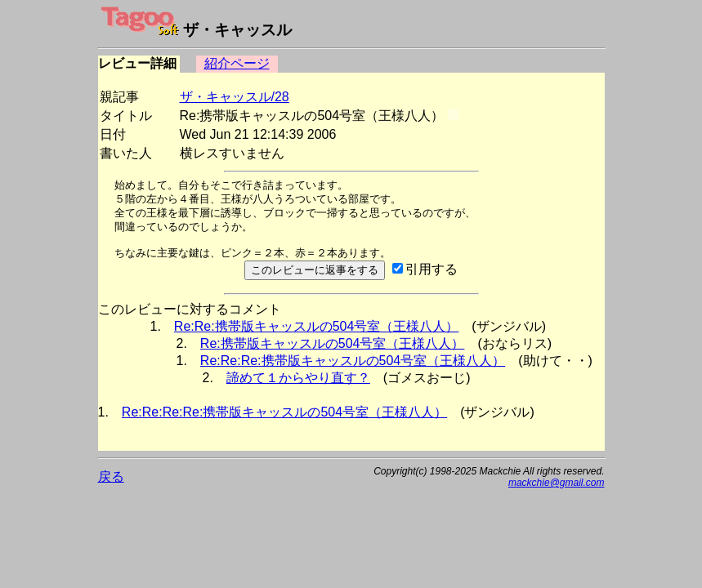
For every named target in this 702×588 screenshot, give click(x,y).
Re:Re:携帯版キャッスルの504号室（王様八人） (317, 326)
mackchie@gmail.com (557, 483)
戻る (111, 477)
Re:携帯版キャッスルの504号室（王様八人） (333, 343)
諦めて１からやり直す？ (298, 378)
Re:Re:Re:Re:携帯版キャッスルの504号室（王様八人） (284, 412)
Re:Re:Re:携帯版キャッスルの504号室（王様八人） (353, 361)
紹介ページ (237, 63)
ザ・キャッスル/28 (235, 97)
